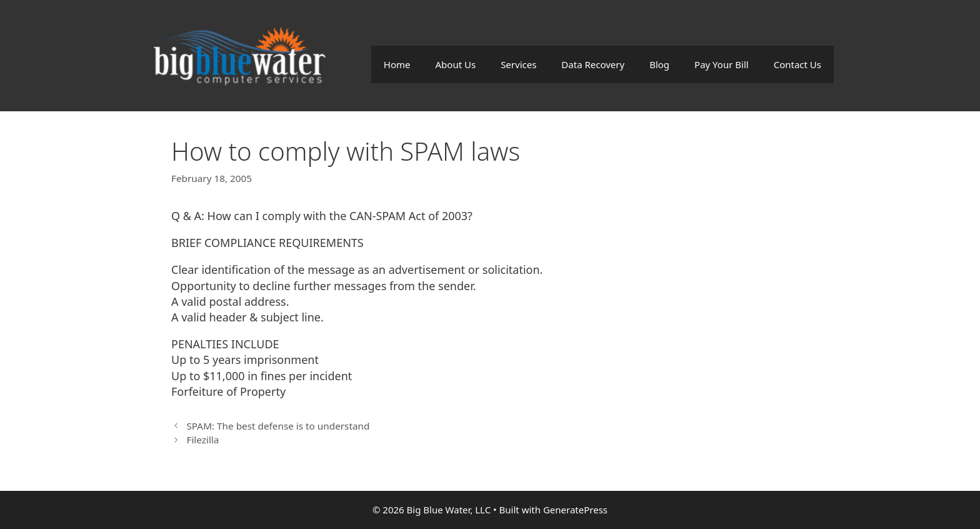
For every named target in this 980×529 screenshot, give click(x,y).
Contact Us (797, 64)
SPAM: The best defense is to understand (278, 426)
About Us (456, 64)
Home (397, 64)
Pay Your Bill (722, 64)
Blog (659, 64)
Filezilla (202, 440)
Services (518, 64)
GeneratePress (575, 510)
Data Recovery (593, 64)
